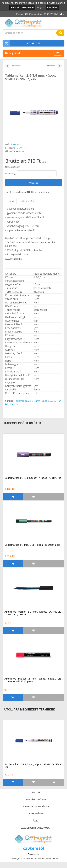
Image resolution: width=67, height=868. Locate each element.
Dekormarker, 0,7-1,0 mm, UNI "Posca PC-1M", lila (33, 478)
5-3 (32, 401)
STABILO (17, 144)
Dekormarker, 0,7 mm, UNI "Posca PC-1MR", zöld (32, 545)
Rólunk (36, 792)
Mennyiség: (11, 174)
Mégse (40, 7)
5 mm (37, 401)
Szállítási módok (36, 799)
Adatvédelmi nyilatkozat (36, 828)
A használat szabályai (36, 807)
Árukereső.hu (33, 854)
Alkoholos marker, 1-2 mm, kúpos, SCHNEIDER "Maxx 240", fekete (33, 613)
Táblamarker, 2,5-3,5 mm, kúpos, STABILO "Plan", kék (33, 766)
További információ (22, 7)
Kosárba (33, 183)
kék (7, 404)
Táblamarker (21, 401)
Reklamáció (36, 814)
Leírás (11, 201)
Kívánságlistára (18, 192)
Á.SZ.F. (36, 821)
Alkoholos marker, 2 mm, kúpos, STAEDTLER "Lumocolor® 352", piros (33, 680)
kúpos (44, 401)
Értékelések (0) (27, 201)
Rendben (52, 7)
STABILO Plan (55, 401)
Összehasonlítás (40, 192)
